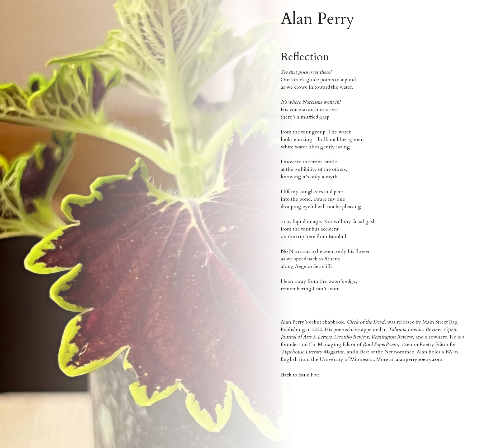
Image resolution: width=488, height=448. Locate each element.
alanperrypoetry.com (419, 359)
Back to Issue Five (300, 375)
